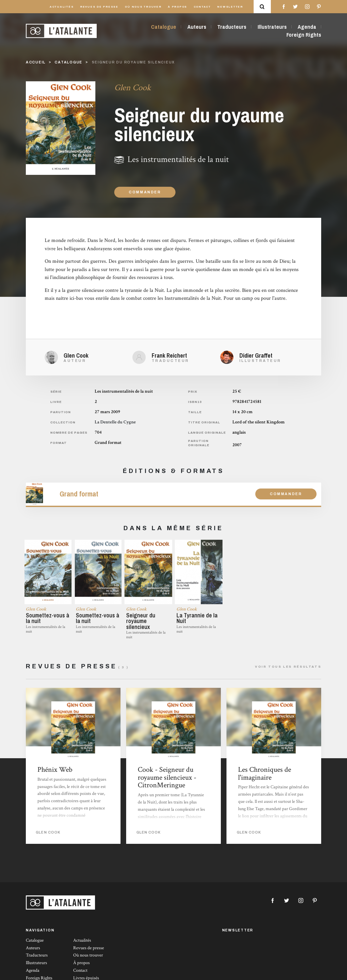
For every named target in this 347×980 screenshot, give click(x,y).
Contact (202, 7)
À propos (177, 7)
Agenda (307, 27)
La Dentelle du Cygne (115, 422)
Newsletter (230, 7)
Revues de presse (99, 7)
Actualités (62, 7)
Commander (145, 192)
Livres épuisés (86, 976)
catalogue (69, 62)
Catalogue (164, 27)
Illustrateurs (272, 27)
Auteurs (197, 27)
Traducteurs (232, 27)
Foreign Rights (304, 35)
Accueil (36, 62)
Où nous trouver (143, 7)
